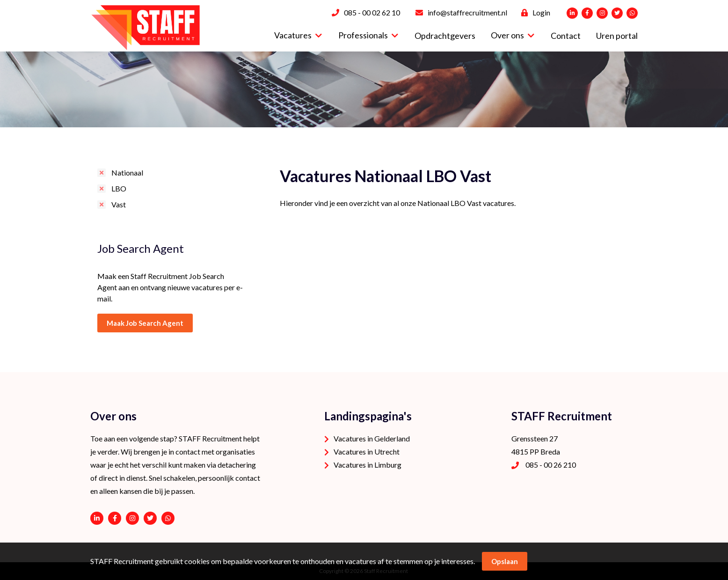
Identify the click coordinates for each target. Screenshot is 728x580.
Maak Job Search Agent (145, 323)
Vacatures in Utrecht (367, 452)
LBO (119, 188)
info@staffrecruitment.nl (467, 12)
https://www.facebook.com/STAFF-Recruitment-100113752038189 (115, 518)
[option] (364, 89)
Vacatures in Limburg (368, 465)
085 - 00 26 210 (551, 465)
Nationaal (127, 173)
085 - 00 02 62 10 (372, 12)
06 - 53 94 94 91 (168, 518)
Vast (119, 204)
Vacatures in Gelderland (372, 438)
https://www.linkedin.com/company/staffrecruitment (97, 518)
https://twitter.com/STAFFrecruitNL (150, 518)
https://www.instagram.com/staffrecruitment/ (132, 518)
